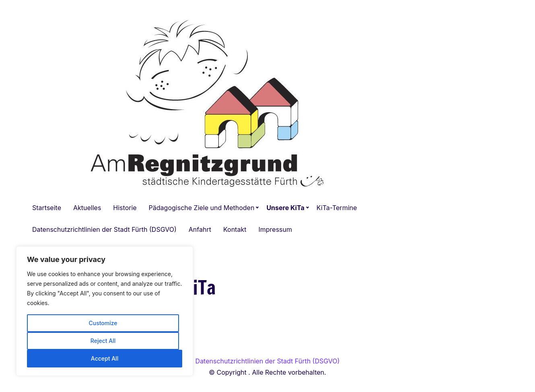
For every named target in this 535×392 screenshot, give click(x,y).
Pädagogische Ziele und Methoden (202, 208)
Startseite (47, 208)
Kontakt (235, 229)
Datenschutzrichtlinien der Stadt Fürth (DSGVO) (104, 229)
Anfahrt (200, 229)
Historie (125, 208)
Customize (103, 323)
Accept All (105, 358)
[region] (105, 311)
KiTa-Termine (337, 208)
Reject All (103, 341)
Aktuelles (87, 208)
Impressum (275, 229)
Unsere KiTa (285, 208)
